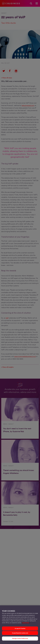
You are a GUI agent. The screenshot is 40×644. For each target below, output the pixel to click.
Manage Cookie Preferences (20, 639)
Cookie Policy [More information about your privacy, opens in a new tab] (26, 623)
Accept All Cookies (20, 629)
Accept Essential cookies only (20, 634)
